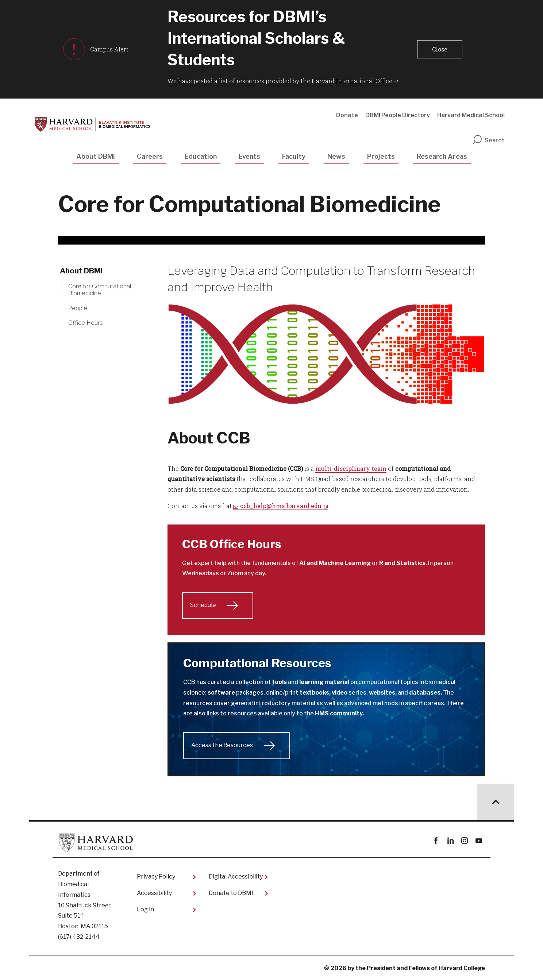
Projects (381, 156)
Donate (347, 115)
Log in (145, 909)
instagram (464, 841)
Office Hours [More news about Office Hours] (86, 323)
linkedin (450, 841)
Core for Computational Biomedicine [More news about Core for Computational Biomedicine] (100, 290)
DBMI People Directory (398, 115)
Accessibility (154, 893)
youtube (479, 841)
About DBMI (96, 156)
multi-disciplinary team (351, 468)
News (336, 156)
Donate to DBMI (231, 893)
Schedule (203, 605)
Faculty (294, 156)
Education (201, 156)
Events (249, 156)
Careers (150, 156)
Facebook (436, 841)
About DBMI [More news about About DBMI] (81, 271)
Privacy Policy (156, 877)
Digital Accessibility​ (236, 877)
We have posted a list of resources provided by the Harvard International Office (280, 81)
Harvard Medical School (471, 115)
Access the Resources (222, 745)
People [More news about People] (78, 308)
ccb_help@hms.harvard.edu (281, 506)
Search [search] (488, 140)
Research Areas (442, 156)
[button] (440, 49)
